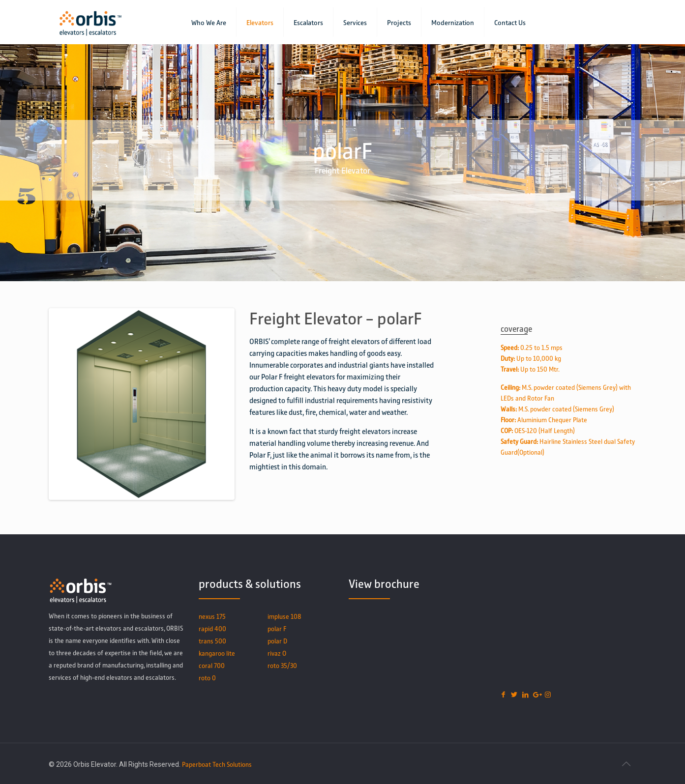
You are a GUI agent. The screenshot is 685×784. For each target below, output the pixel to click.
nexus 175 (212, 616)
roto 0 (207, 678)
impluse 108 (284, 616)
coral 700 (212, 665)
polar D (277, 641)
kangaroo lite (217, 653)
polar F (277, 628)
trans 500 (212, 641)
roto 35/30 (282, 665)
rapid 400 (212, 628)
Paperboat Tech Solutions (217, 764)
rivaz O (277, 653)
